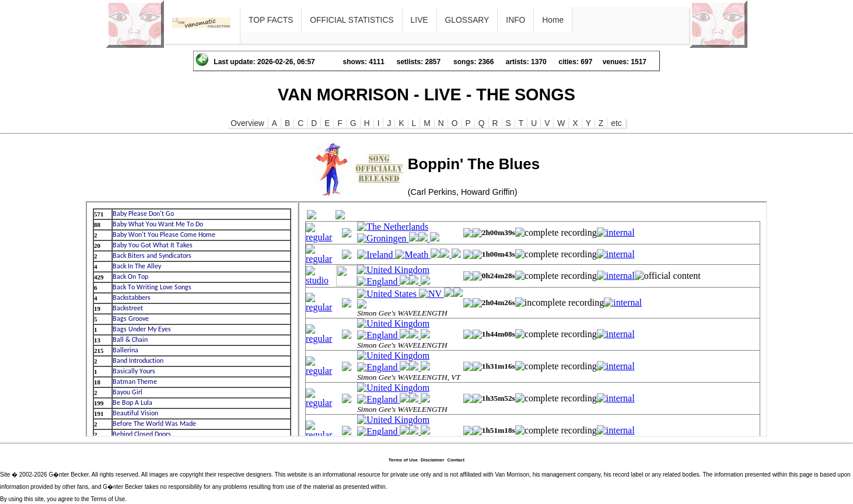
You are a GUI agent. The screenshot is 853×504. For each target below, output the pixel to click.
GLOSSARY (467, 20)
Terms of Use (403, 460)
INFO (515, 20)
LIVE (419, 20)
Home (553, 20)
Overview (247, 123)
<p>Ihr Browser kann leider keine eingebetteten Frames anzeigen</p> (192, 319)
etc (616, 123)
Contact (456, 460)
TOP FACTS (271, 20)
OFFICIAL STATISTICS (352, 20)
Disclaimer (432, 460)
